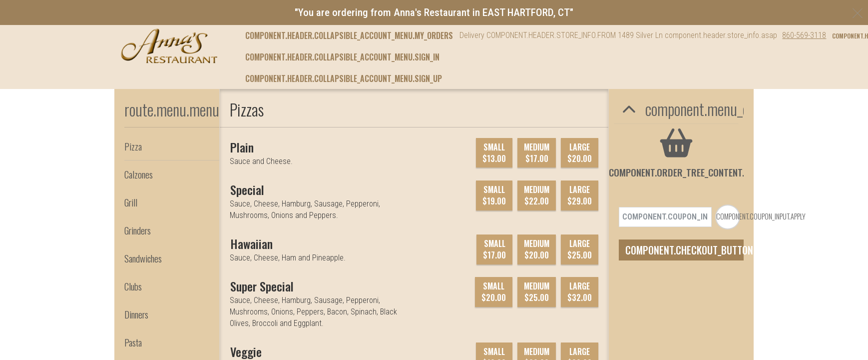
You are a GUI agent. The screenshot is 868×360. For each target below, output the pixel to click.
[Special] (247, 189)
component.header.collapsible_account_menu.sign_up (344, 78)
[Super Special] (262, 286)
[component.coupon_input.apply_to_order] (728, 190)
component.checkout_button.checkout (684, 223)
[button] (169, 46)
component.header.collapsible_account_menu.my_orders (349, 35)
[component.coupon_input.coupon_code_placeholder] (665, 190)
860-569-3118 (804, 35)
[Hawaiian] (251, 243)
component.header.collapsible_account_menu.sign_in (342, 57)
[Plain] (242, 147)
